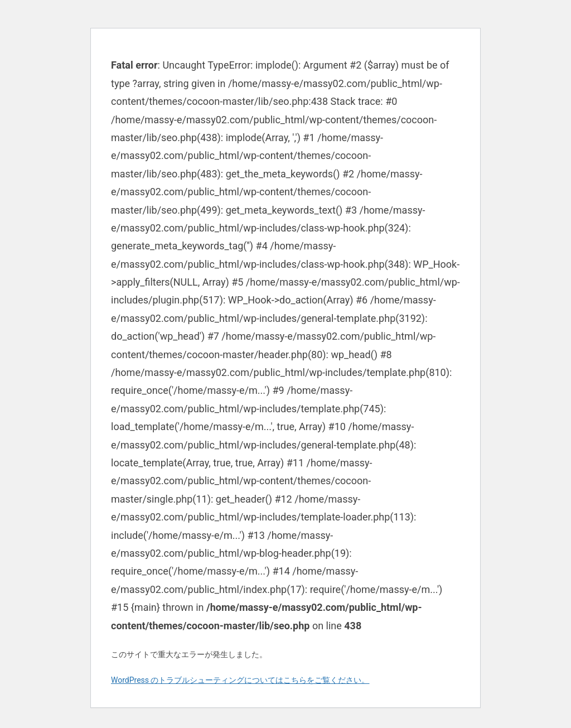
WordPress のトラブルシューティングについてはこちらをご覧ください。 (240, 680)
